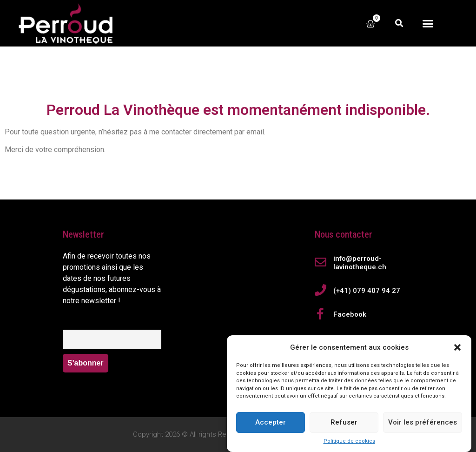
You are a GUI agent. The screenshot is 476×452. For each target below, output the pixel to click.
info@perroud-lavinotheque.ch (360, 263)
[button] (457, 351)
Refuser (344, 426)
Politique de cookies (349, 445)
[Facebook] (321, 314)
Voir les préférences (423, 426)
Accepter (271, 426)
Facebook (350, 314)
